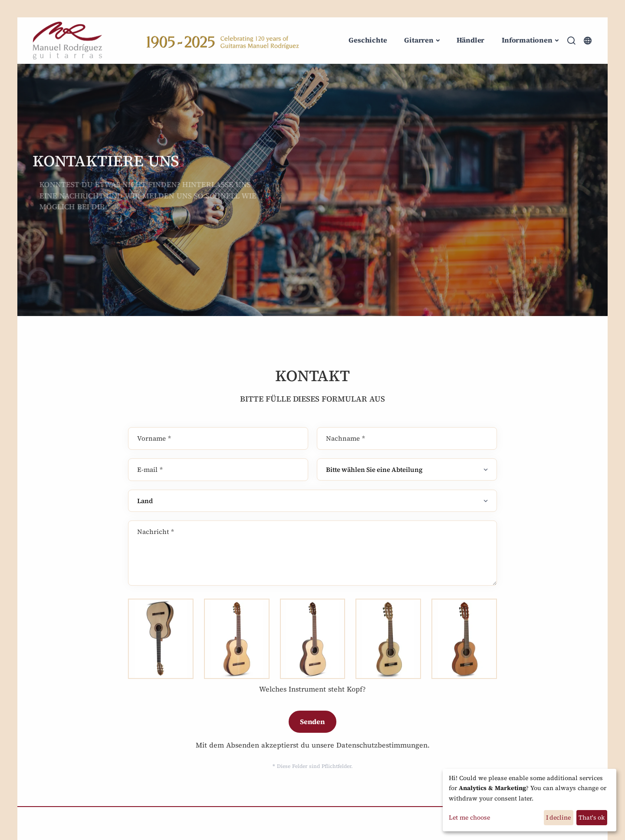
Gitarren (419, 40)
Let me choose (469, 817)
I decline (558, 817)
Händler (471, 40)
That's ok (592, 817)
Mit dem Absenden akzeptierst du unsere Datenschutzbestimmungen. (313, 745)
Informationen (527, 40)
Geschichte (368, 40)
